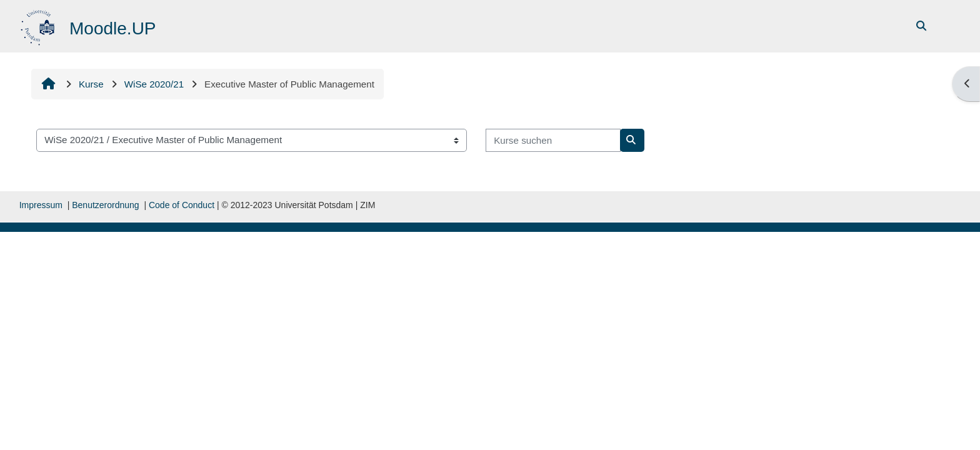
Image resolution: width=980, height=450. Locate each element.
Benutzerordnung (105, 205)
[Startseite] (39, 25)
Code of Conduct (182, 205)
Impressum (41, 205)
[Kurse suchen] (553, 140)
